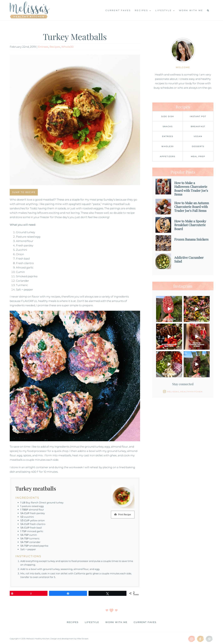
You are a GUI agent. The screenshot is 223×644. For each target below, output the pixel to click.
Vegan (198, 136)
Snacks (168, 126)
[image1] (75, 120)
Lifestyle (92, 622)
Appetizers (168, 156)
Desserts (198, 146)
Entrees (43, 47)
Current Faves (145, 622)
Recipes (55, 47)
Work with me (116, 622)
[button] (208, 10)
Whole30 (67, 47)
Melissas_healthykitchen (185, 392)
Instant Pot (198, 116)
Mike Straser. (83, 639)
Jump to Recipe (24, 192)
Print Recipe (123, 515)
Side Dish (168, 116)
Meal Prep (198, 156)
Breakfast (198, 126)
